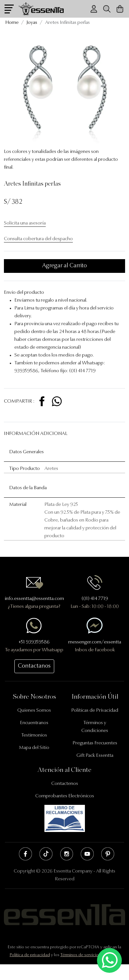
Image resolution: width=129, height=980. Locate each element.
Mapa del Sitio (34, 748)
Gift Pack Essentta (95, 756)
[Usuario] (94, 9)
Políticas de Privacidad (95, 711)
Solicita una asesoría (25, 223)
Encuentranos (34, 723)
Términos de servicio (80, 955)
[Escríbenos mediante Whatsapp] (109, 961)
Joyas (32, 23)
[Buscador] (107, 9)
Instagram (67, 854)
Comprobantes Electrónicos (65, 796)
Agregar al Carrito (64, 266)
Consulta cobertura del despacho (38, 239)
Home (12, 23)
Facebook (25, 854)
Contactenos (65, 784)
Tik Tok (46, 854)
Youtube (87, 854)
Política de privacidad (30, 955)
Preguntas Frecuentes (95, 743)
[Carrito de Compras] (120, 9)
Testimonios (34, 735)
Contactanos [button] (34, 666)
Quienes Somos (34, 711)
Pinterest (108, 854)
